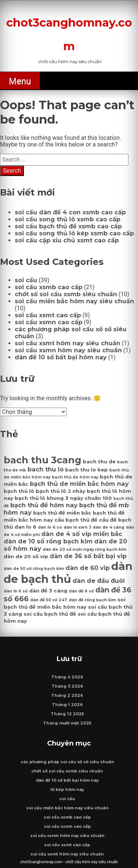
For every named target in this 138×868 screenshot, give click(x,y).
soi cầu (26, 280)
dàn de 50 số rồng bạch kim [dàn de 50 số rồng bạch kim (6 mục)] (34, 569)
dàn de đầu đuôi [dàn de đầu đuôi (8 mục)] (99, 581)
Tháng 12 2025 (67, 714)
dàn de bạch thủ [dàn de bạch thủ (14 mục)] (68, 573)
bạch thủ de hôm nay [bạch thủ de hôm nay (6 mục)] (75, 477)
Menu (20, 81)
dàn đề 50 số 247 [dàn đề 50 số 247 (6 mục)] (49, 600)
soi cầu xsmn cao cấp (49, 322)
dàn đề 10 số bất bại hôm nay (61, 357)
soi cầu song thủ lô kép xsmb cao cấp (74, 233)
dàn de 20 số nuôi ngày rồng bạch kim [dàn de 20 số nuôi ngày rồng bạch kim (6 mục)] (84, 549)
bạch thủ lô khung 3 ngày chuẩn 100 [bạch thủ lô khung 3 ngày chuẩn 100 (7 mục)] (63, 498)
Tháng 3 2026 (67, 686)
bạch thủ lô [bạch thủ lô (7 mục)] (19, 491)
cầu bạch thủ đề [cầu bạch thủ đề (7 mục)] (76, 520)
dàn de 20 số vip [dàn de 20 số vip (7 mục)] (26, 556)
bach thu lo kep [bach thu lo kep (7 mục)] (86, 470)
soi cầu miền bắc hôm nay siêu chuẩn (74, 301)
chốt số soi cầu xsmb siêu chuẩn (66, 294)
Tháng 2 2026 (67, 696)
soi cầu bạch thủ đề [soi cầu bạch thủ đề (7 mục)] (50, 614)
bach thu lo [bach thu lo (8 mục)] (46, 469)
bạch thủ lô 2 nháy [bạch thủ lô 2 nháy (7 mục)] (61, 491)
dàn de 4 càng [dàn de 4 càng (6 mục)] (109, 527)
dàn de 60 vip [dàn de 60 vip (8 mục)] (88, 568)
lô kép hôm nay (67, 790)
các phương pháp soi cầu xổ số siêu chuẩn (67, 762)
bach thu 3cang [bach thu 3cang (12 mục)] (43, 460)
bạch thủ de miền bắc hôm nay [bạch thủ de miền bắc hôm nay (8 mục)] (79, 484)
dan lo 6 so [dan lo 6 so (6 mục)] (50, 527)
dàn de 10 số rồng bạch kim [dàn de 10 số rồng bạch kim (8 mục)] (48, 541)
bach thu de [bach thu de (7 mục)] (99, 461)
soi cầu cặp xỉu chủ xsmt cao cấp (67, 240)
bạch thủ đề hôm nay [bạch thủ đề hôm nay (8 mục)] (44, 505)
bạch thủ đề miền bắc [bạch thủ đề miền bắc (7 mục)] (62, 513)
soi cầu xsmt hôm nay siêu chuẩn (68, 343)
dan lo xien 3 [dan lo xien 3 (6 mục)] (77, 527)
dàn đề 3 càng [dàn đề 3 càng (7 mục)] (48, 591)
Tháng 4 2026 (67, 677)
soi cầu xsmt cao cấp (48, 315)
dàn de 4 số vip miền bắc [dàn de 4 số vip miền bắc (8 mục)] (82, 534)
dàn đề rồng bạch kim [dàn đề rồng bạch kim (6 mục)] (92, 600)
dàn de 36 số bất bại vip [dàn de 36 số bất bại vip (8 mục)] (88, 556)
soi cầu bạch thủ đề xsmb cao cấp (68, 226)
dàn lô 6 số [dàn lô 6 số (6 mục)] (16, 591)
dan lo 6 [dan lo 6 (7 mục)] (25, 527)
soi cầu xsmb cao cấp (49, 287)
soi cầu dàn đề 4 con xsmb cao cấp (70, 212)
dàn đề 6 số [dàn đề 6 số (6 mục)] (81, 591)
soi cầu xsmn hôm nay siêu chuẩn (68, 350)
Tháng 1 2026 (67, 705)
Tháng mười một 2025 (67, 723)
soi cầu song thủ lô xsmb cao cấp (68, 219)
